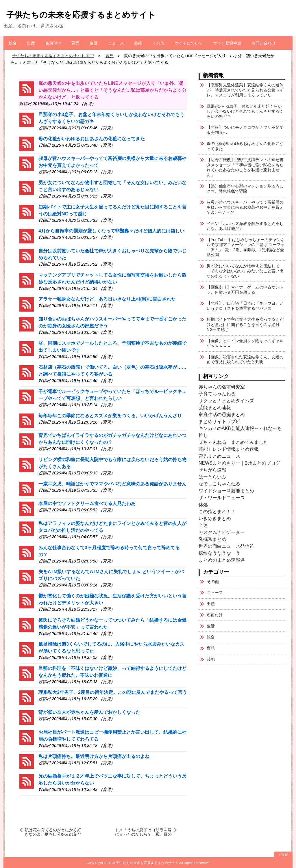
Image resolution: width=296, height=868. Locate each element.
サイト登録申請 (227, 43)
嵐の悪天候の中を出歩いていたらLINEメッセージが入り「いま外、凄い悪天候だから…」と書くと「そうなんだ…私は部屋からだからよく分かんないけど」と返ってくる (112, 90)
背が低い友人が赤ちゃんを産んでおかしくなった (89, 712)
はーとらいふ (212, 477)
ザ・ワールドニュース (222, 498)
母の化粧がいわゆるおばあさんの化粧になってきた (92, 139)
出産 (31, 43)
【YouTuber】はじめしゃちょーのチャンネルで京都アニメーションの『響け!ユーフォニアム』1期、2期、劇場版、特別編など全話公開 (246, 247)
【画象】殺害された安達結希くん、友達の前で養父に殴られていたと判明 (245, 360)
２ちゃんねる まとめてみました (233, 442)
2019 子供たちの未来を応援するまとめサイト (143, 863)
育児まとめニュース (219, 456)
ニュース (116, 43)
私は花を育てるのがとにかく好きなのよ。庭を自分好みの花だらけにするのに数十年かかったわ (53, 832)
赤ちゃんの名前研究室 (222, 387)
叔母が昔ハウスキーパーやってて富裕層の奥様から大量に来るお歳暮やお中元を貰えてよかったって (245, 207)
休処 (203, 505)
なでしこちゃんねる (219, 484)
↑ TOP (283, 855)
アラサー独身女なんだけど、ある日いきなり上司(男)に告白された (107, 299)
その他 (158, 43)
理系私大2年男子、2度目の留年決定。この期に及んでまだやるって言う (113, 692)
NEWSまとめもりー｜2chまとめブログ (239, 463)
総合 (13, 43)
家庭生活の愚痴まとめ (222, 415)
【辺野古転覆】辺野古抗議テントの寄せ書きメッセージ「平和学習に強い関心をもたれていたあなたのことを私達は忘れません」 (245, 167)
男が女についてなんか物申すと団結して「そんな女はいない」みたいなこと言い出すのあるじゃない (245, 271)
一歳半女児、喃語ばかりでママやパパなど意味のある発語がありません (112, 484)
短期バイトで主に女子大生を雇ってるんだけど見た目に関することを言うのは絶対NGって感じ (245, 324)
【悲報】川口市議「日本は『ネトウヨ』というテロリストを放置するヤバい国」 (245, 306)
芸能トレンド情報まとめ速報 (229, 449)
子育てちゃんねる (217, 394)
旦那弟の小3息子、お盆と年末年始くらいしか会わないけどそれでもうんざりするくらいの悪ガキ (245, 111)
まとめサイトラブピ (219, 421)
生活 (94, 43)
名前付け (53, 43)
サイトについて (189, 43)
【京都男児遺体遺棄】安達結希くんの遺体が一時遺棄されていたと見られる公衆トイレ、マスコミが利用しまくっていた (245, 90)
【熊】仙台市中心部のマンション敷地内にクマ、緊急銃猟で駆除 (245, 189)
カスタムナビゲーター (222, 532)
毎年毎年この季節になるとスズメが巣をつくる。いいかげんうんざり (110, 416)
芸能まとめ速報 (215, 408)
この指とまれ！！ (217, 512)
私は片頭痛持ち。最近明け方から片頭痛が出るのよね (94, 756)
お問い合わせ (264, 43)
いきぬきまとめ (215, 518)
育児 (75, 43)
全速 (203, 525)
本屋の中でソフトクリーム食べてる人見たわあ (87, 503)
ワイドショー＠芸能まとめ (226, 491)
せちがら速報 (212, 470)
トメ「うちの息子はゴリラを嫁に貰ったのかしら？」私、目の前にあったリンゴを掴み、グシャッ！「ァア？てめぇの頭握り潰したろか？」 (143, 832)
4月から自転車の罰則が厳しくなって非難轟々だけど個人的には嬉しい (111, 231)
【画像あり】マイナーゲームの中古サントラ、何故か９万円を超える (245, 290)
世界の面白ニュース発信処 (226, 546)
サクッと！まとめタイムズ (226, 401)
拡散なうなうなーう (219, 553)
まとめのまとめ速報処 (222, 560)
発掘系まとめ (212, 539)
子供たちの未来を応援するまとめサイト (81, 15)
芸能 (138, 43)
